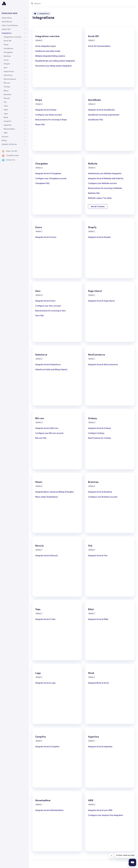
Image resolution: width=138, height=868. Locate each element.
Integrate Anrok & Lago (45, 683)
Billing (4, 140)
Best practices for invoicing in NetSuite (105, 188)
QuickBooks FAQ (95, 120)
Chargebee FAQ (42, 183)
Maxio (6, 91)
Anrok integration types (46, 46)
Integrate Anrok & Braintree (100, 492)
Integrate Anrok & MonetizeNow (49, 810)
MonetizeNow (9, 129)
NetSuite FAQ (94, 193)
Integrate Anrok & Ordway (99, 428)
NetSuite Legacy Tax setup (100, 198)
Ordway (7, 87)
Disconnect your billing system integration (53, 66)
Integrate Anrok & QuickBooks (101, 110)
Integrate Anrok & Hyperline (100, 747)
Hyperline (8, 125)
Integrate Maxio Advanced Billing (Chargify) (54, 492)
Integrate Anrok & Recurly (47, 556)
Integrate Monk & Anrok (98, 683)
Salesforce (8, 75)
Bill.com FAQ (41, 438)
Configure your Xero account (48, 306)
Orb (5, 102)
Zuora (6, 60)
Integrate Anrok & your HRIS (100, 810)
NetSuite (7, 56)
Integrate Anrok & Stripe (46, 110)
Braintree (7, 94)
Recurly (7, 98)
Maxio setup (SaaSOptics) (47, 497)
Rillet (6, 110)
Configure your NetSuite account (102, 183)
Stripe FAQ (40, 125)
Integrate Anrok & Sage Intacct (101, 301)
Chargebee (8, 52)
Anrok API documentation (99, 46)
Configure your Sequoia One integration (105, 815)
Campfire (7, 121)
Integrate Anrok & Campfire (47, 747)
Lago (6, 114)
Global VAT (6, 29)
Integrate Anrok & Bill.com (47, 428)
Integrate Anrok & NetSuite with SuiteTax (106, 179)
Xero (6, 68)
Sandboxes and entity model (48, 51)
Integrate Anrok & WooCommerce (103, 365)
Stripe (6, 45)
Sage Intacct (9, 71)
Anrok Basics (7, 22)
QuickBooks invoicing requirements (104, 115)
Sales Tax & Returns (10, 25)
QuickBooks (9, 48)
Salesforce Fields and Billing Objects (51, 370)
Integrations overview (13, 37)
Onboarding (7, 18)
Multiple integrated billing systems (50, 56)
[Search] (83, 3)
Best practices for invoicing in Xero (51, 311)
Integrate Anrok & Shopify (99, 237)
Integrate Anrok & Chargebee (48, 174)
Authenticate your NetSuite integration (105, 174)
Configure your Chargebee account (51, 179)
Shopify (7, 64)
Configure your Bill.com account (49, 433)
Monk (6, 117)
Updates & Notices (9, 144)
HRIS (6, 133)
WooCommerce (10, 79)
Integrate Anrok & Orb (98, 556)
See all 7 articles (98, 207)
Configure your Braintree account (103, 497)
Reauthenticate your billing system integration (55, 61)
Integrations (7, 33)
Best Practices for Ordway (99, 438)
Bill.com (7, 83)
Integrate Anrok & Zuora (46, 237)
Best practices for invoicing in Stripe (51, 120)
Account (5, 137)
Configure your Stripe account (48, 115)
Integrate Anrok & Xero (45, 301)
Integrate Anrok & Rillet (98, 619)
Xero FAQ (39, 316)
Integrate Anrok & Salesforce (48, 365)
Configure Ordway (96, 433)
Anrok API (8, 41)
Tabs (6, 106)
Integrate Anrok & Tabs (45, 619)
